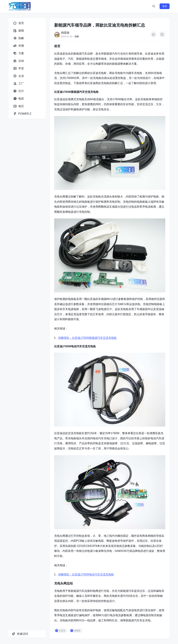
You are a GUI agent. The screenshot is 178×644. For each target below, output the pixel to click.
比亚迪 (62, 631)
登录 (165, 6)
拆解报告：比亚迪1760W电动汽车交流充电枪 (86, 574)
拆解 (77, 36)
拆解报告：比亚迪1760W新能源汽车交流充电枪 (87, 338)
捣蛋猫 (65, 33)
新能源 (77, 631)
